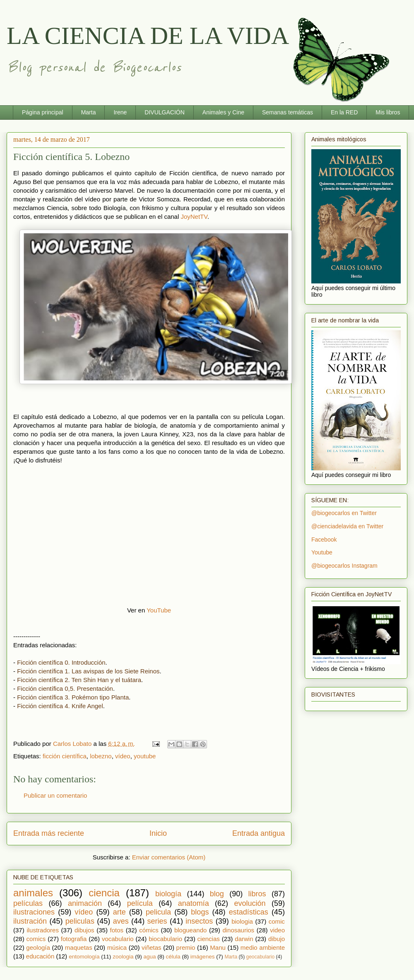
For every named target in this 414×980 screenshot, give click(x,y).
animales (33, 893)
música (117, 947)
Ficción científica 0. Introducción (61, 662)
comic (277, 921)
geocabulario (260, 957)
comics (36, 939)
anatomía (194, 903)
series (157, 921)
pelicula (158, 912)
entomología (84, 957)
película (140, 903)
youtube (145, 756)
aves (121, 921)
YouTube (159, 610)
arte (119, 912)
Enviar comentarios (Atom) (169, 857)
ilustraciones (34, 912)
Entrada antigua (259, 833)
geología (38, 947)
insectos (199, 921)
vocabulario (118, 939)
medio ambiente (263, 947)
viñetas (152, 947)
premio (186, 947)
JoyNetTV (194, 217)
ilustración (30, 921)
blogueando (190, 930)
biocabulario (165, 939)
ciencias (209, 939)
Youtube (322, 552)
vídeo (123, 756)
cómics (149, 930)
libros (257, 894)
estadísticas (249, 912)
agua (149, 957)
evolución (250, 903)
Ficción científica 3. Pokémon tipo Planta (73, 697)
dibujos (84, 930)
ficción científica (65, 756)
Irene (120, 112)
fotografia (74, 939)
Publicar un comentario (55, 795)
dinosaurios (238, 930)
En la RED (344, 112)
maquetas (79, 947)
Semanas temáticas (288, 112)
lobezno (101, 756)
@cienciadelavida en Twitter (347, 526)
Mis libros (388, 112)
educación (40, 956)
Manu (218, 947)
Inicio (158, 833)
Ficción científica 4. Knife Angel (60, 706)
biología (168, 894)
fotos (117, 930)
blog (217, 894)
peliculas (80, 921)
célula (173, 957)
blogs (200, 912)
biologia (242, 921)
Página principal (43, 112)
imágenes (203, 957)
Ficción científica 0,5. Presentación (65, 688)
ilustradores (43, 930)
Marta (89, 112)
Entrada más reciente (49, 833)
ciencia (104, 893)
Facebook (324, 540)
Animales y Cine (223, 112)
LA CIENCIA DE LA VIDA (148, 36)
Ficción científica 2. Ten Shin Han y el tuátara (79, 680)
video (277, 930)
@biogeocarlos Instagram (344, 566)
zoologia (123, 957)
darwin (244, 939)
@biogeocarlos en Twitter (344, 513)
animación (85, 903)
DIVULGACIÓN (164, 112)
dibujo (277, 939)
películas (28, 903)
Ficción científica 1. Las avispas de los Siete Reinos (88, 671)
